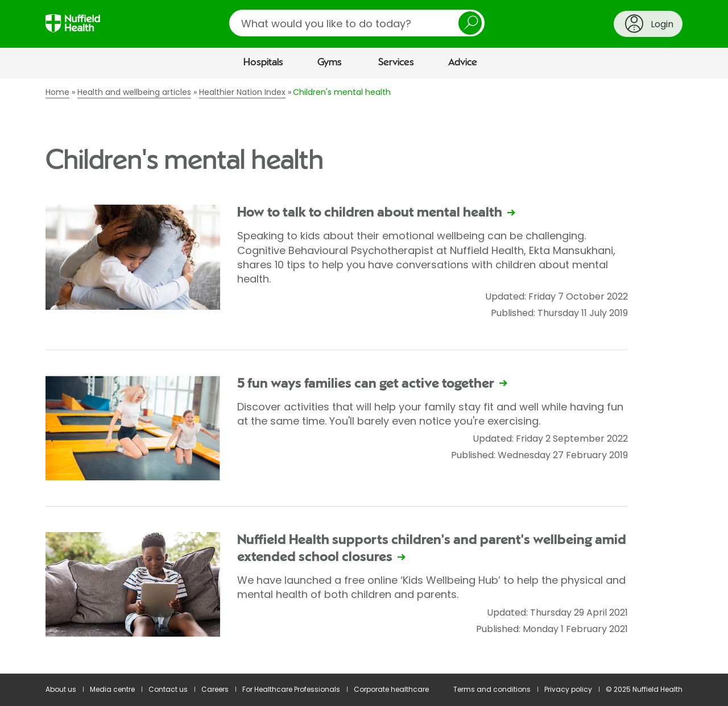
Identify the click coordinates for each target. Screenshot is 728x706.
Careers (215, 689)
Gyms (330, 63)
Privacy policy (568, 689)
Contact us (168, 689)
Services (396, 63)
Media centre (112, 689)
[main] (364, 376)
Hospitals (263, 63)
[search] (357, 23)
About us (61, 689)
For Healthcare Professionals (291, 689)
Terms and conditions (492, 689)
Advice (463, 63)
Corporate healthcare (391, 689)
